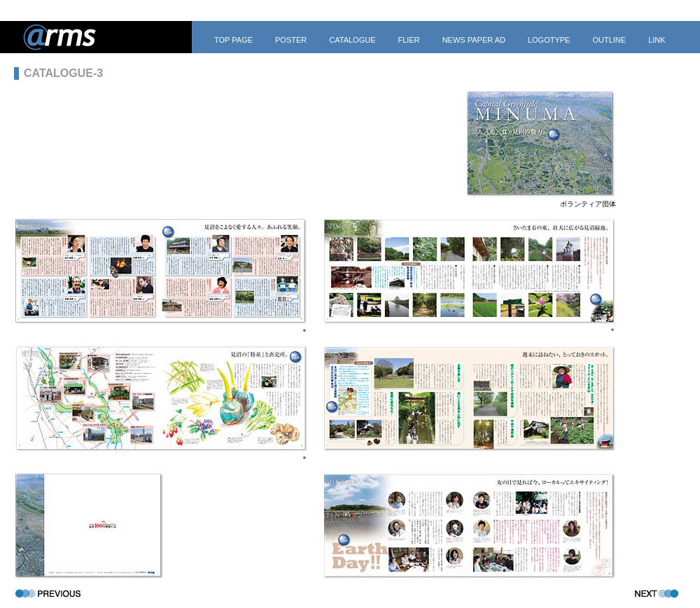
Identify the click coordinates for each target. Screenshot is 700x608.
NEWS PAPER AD (474, 40)
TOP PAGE (233, 40)
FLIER (408, 40)
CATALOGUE (352, 40)
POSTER (291, 40)
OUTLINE (609, 40)
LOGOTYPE (549, 40)
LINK (657, 40)
